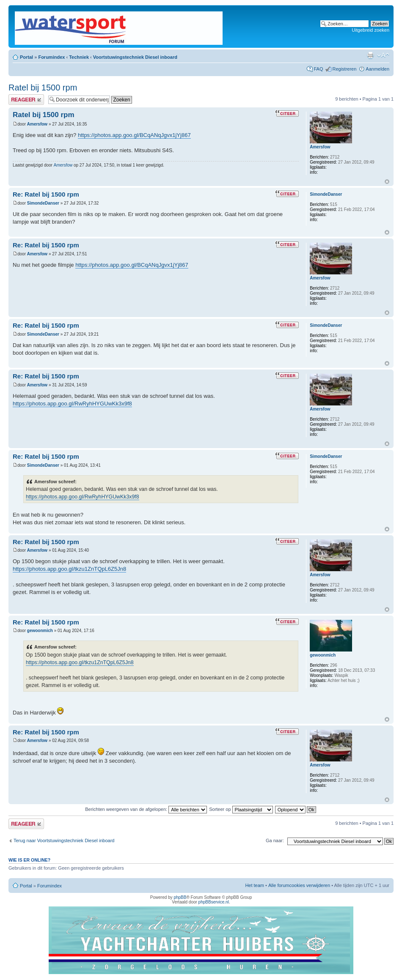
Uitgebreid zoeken (370, 30)
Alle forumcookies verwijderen (299, 885)
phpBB (180, 897)
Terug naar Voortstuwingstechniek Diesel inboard (64, 840)
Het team (255, 885)
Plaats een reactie (26, 100)
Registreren (344, 69)
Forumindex (51, 57)
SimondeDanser (43, 203)
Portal (26, 57)
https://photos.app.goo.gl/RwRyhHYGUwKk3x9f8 (72, 404)
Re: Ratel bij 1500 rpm (46, 194)
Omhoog (387, 182)
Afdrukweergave (370, 55)
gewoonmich (40, 631)
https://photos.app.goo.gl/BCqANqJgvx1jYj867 (134, 135)
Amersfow (37, 124)
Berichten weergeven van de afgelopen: (146, 809)
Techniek (79, 57)
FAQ (318, 69)
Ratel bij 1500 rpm (43, 88)
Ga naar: (275, 840)
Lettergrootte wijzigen (383, 55)
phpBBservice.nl (214, 902)
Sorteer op (241, 809)
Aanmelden (377, 69)
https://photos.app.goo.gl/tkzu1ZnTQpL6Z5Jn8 (69, 569)
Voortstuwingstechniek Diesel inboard (135, 57)
